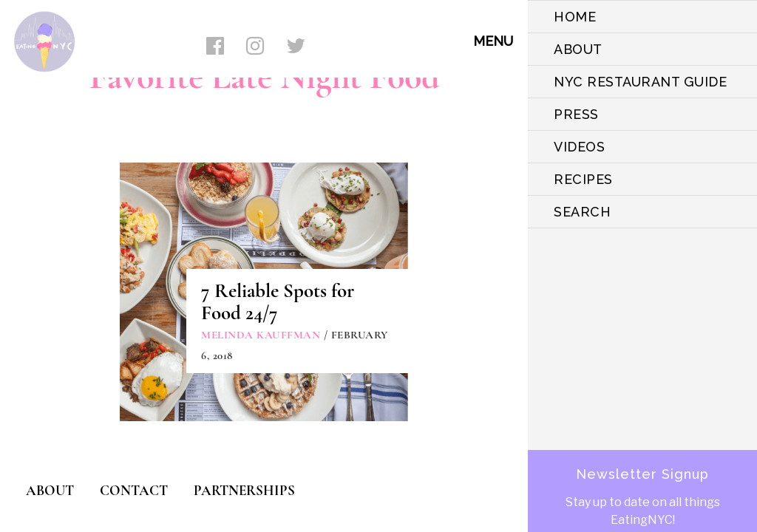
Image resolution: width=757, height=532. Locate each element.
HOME (575, 17)
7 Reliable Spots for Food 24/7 (278, 302)
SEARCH (582, 212)
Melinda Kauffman (261, 335)
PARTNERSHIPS (244, 490)
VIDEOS (579, 147)
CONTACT (134, 490)
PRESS (576, 114)
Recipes (583, 179)
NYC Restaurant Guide (640, 82)
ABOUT (578, 49)
